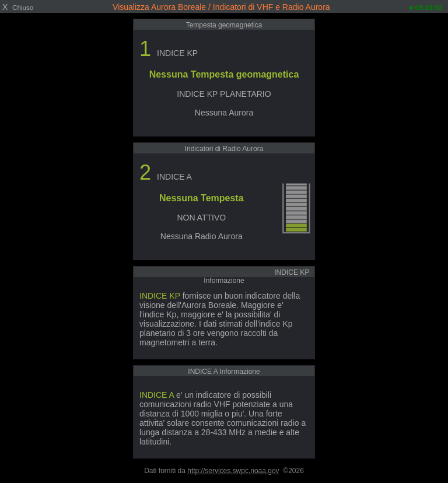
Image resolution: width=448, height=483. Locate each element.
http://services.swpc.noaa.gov (233, 471)
